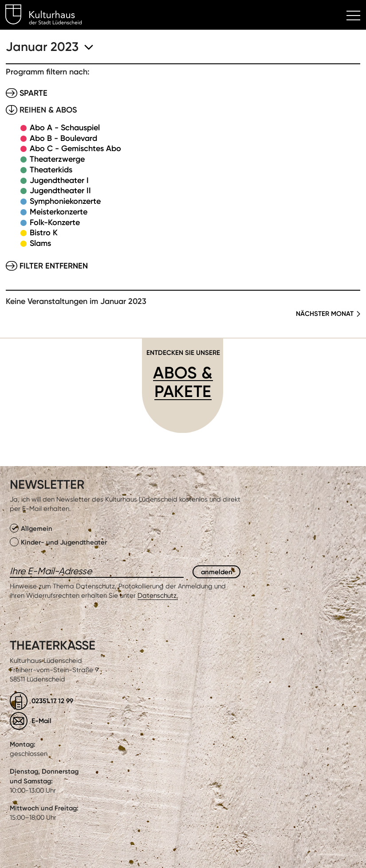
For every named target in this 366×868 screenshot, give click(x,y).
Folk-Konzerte (55, 222)
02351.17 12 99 (52, 701)
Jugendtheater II (60, 191)
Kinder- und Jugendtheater (58, 542)
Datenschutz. (158, 596)
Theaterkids (51, 170)
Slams (40, 243)
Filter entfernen (54, 266)
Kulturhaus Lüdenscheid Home (49, 16)
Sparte (33, 93)
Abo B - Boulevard (63, 138)
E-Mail (41, 721)
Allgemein (31, 528)
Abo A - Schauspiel (65, 128)
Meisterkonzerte (59, 212)
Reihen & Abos (48, 110)
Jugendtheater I (59, 180)
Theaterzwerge (57, 159)
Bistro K (44, 233)
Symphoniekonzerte (65, 201)
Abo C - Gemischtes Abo (75, 148)
